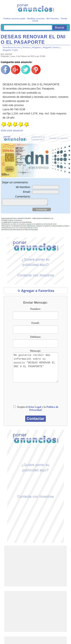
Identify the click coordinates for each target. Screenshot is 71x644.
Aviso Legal (35, 408)
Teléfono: (35, 338)
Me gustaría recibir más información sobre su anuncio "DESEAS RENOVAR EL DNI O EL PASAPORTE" (35, 369)
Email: (27, 192)
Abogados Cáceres (51, 47)
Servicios (26, 47)
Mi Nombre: (23, 187)
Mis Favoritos (53, 19)
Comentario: (23, 196)
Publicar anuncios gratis (14, 19)
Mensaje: (35, 352)
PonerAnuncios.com (11, 47)
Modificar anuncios (36, 19)
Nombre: (35, 310)
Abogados (36, 47)
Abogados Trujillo (10, 50)
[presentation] (37, 398)
